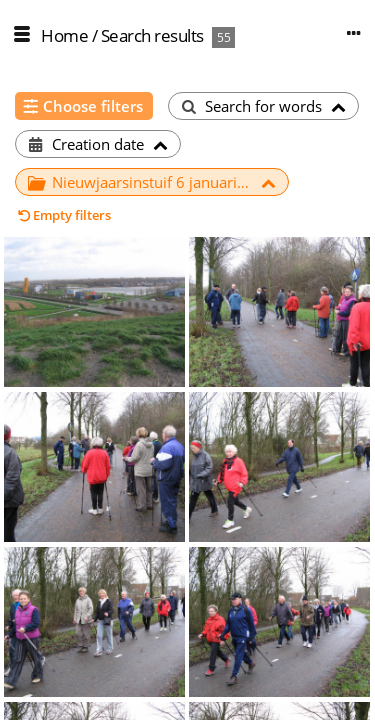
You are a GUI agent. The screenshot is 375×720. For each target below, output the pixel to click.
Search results (152, 35)
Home (64, 35)
